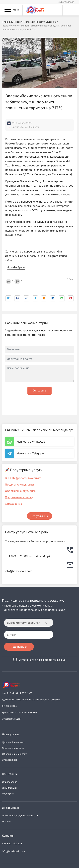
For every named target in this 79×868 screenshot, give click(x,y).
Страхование (13, 504)
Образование (10, 782)
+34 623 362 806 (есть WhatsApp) (27, 556)
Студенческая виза (13, 748)
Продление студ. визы (19, 485)
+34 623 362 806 (66, 2)
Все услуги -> (39, 516)
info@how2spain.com (19, 571)
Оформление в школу (19, 497)
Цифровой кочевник (13, 742)
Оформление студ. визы (21, 491)
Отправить (39, 390)
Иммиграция (9, 788)
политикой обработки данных (49, 660)
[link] (62, 298)
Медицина (8, 794)
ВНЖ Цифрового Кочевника (23, 478)
